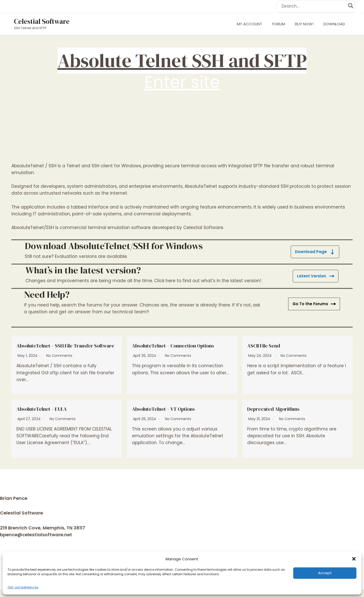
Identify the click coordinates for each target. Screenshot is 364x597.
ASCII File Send (269, 345)
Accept (325, 573)
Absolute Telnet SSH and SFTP (182, 60)
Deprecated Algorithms (281, 416)
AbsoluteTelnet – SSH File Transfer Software (66, 349)
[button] (354, 559)
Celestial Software (42, 21)
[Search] (351, 6)
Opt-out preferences (23, 587)
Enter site (182, 82)
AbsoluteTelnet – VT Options (172, 416)
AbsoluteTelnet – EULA (49, 416)
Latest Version (315, 276)
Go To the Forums (314, 304)
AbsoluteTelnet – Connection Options (173, 349)
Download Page (315, 252)
